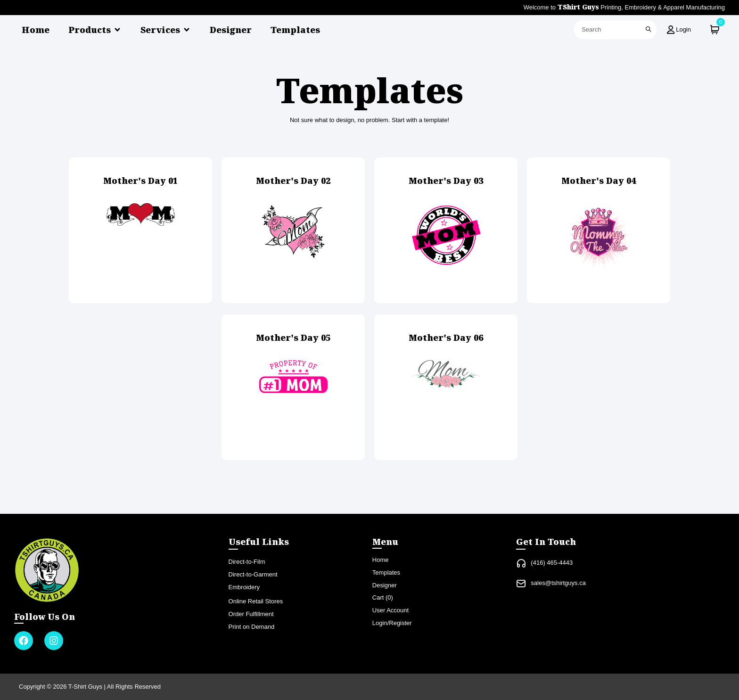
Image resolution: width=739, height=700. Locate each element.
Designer (231, 30)
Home (36, 30)
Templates (295, 30)
